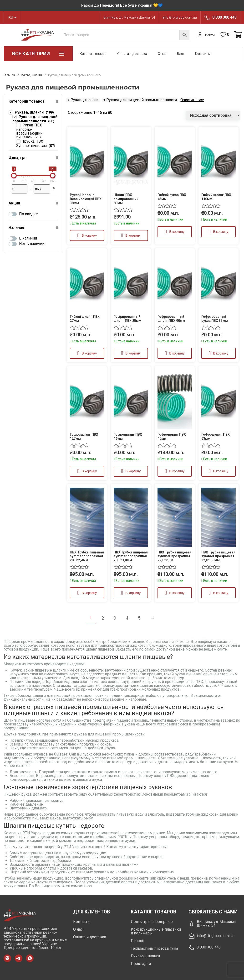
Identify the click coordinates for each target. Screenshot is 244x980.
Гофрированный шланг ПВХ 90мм (171, 319)
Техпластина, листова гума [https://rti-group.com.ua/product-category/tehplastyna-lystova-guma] (154, 948)
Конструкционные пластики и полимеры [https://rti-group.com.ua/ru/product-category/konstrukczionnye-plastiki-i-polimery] (156, 931)
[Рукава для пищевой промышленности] (14, 117)
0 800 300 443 (224, 17)
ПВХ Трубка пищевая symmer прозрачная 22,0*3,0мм (218, 556)
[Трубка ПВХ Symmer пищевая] (18, 141)
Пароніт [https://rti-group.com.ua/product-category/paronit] (138, 941)
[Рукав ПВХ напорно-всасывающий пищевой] (18, 125)
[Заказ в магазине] (213, 115)
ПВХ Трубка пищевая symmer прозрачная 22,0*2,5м (175, 556)
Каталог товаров (93, 54)
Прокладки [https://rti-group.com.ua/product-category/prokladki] (141, 964)
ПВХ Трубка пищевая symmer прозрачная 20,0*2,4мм (87, 556)
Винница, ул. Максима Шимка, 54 (129, 17)
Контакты (203, 54)
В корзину (89, 235)
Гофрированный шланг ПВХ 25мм (127, 319)
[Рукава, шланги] (10, 112)
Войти (206, 35)
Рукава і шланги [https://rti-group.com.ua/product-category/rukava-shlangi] (145, 956)
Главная (9, 75)
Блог (181, 54)
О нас (162, 54)
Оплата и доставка (132, 54)
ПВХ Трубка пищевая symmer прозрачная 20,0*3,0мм (131, 556)
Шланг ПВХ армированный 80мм (126, 199)
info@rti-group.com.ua (180, 17)
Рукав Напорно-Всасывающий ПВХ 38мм (86, 199)
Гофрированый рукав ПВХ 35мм (215, 319)
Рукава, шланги (31, 75)
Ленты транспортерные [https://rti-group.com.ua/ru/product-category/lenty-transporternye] (152, 922)
